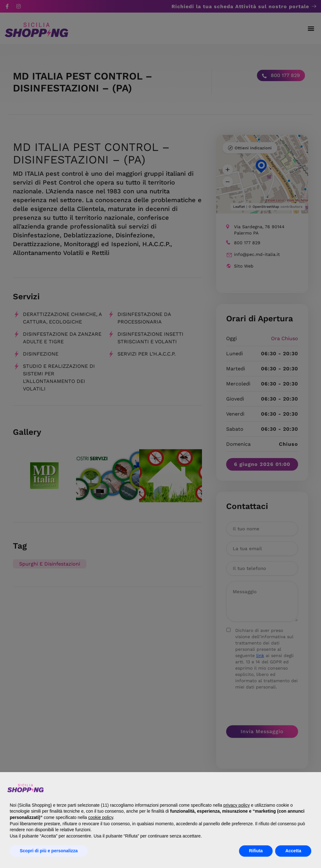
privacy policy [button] (237, 805)
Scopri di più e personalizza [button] (49, 851)
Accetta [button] (293, 851)
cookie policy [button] (101, 817)
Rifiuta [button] (256, 851)
